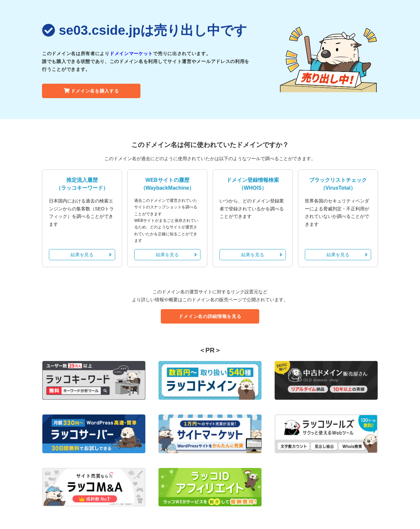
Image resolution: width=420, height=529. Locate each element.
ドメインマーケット (131, 53)
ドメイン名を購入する (91, 91)
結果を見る (91, 255)
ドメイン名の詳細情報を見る (210, 316)
